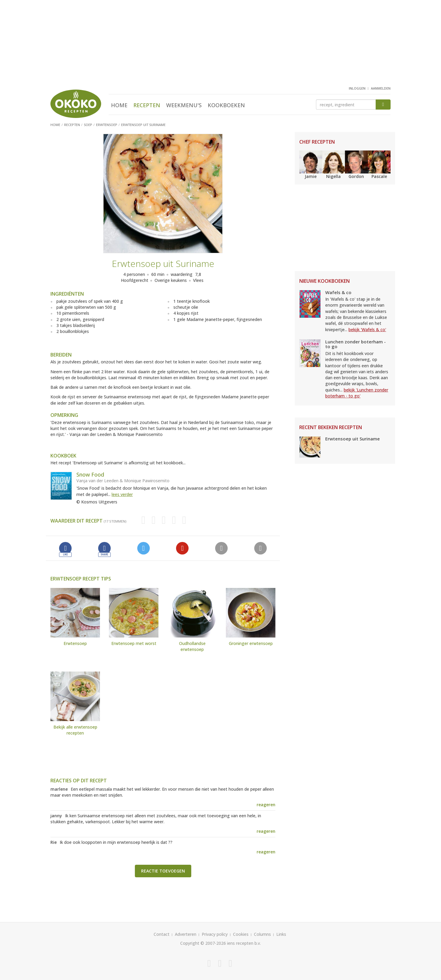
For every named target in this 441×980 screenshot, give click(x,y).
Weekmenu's (184, 105)
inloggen (357, 88)
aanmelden (381, 88)
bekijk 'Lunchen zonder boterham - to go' (357, 393)
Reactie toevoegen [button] (163, 871)
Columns (262, 934)
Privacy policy (215, 934)
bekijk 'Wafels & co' (367, 330)
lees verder (122, 494)
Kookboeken (226, 105)
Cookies (241, 934)
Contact (162, 934)
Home (119, 105)
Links (281, 934)
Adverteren (186, 934)
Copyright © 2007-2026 (203, 943)
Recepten (147, 105)
